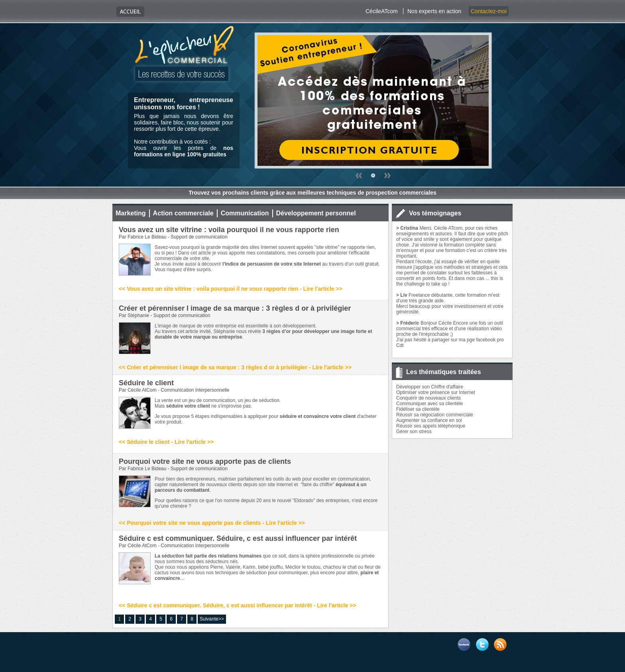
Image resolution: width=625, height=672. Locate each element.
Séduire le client (146, 383)
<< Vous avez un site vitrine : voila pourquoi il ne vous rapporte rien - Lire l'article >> (231, 289)
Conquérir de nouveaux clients (428, 398)
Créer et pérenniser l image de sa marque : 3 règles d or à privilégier (235, 308)
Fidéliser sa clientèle (418, 409)
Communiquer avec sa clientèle (429, 404)
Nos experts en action (434, 11)
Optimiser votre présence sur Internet (436, 392)
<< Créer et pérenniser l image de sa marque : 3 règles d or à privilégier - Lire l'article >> (235, 367)
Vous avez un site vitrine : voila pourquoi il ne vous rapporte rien (229, 230)
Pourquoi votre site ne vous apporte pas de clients (205, 461)
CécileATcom (382, 11)
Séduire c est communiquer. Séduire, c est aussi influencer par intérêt (238, 538)
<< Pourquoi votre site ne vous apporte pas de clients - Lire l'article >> (212, 523)
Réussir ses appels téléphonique (431, 426)
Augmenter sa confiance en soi (429, 420)
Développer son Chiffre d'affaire (430, 387)
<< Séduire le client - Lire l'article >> (166, 442)
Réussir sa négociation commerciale (435, 415)
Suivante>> (212, 619)
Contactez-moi (489, 11)
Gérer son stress (414, 432)
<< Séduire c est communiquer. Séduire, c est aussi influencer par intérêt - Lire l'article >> (237, 605)
